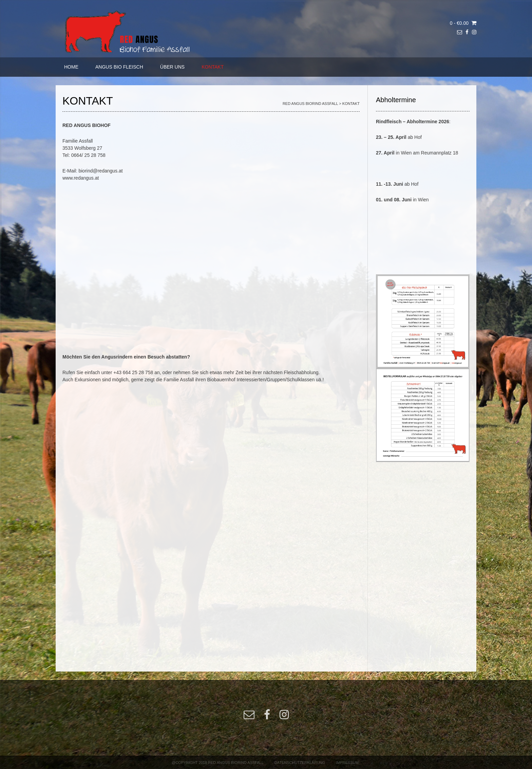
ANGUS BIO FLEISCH (119, 67)
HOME (71, 67)
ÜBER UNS (172, 67)
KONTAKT (213, 67)
